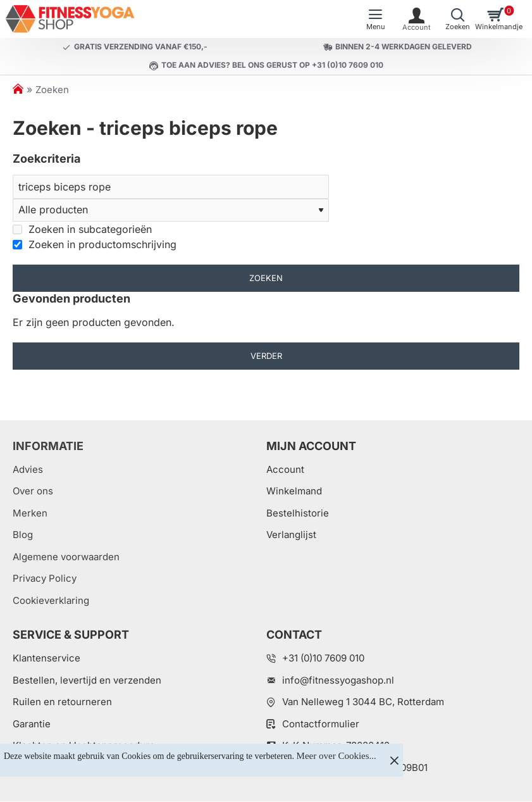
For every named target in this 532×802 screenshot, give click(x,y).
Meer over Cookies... (337, 756)
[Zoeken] (171, 187)
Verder (266, 356)
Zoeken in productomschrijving (95, 244)
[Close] (394, 760)
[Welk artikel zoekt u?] (458, 19)
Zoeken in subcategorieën (82, 229)
